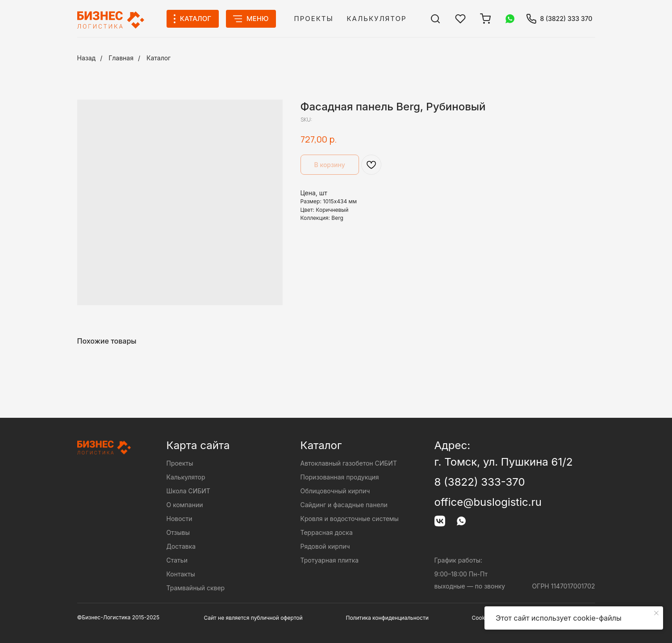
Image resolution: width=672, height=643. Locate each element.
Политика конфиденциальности (387, 618)
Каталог (159, 58)
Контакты (181, 574)
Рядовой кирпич (325, 546)
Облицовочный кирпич (335, 491)
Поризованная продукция (340, 477)
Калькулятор (377, 19)
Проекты (314, 19)
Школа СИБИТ (188, 491)
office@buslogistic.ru (488, 502)
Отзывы (178, 532)
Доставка (181, 546)
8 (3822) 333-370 (480, 482)
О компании (185, 505)
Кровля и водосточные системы (350, 519)
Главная (121, 58)
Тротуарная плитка (330, 560)
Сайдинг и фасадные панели (344, 505)
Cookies (482, 618)
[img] (435, 19)
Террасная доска (327, 532)
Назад (87, 58)
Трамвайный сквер (196, 588)
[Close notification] (656, 613)
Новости (179, 519)
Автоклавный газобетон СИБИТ (349, 463)
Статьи (177, 560)
